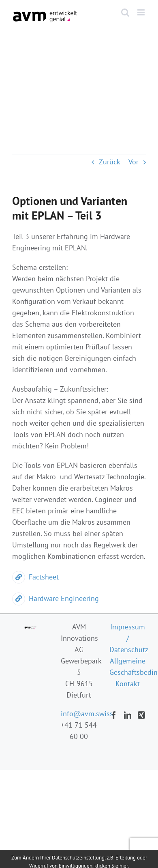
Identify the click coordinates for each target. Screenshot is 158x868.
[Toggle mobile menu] (142, 12)
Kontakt (128, 684)
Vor (133, 162)
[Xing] (141, 715)
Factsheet (35, 577)
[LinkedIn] (128, 715)
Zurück (110, 162)
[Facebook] (114, 715)
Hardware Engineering (56, 598)
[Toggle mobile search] (125, 12)
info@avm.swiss (87, 714)
